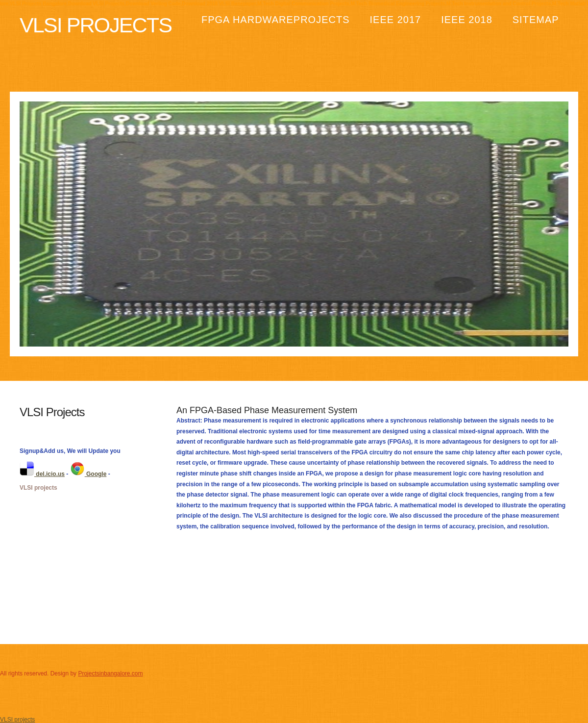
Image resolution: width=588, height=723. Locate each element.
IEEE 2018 (467, 20)
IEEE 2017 (396, 20)
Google (88, 474)
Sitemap (536, 20)
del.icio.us (42, 474)
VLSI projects (38, 488)
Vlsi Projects (96, 25)
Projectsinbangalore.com (110, 673)
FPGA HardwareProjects (276, 20)
